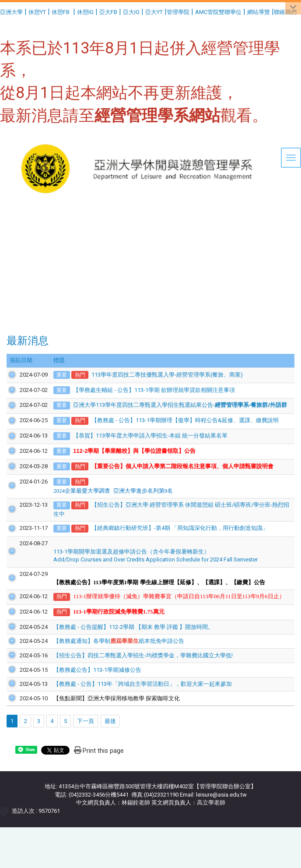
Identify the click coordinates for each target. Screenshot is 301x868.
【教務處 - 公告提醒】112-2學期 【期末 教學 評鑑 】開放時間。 (123, 651)
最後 (110, 745)
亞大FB (108, 12)
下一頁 (86, 745)
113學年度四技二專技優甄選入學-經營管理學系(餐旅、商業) (157, 375)
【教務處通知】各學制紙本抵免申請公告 (109, 665)
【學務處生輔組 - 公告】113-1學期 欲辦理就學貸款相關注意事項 (144, 390)
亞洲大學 (11, 12)
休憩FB (61, 12)
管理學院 (178, 12)
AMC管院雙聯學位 (218, 12)
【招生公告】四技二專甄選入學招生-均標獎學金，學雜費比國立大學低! (133, 680)
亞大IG (131, 12)
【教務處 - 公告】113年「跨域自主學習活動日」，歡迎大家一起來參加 (133, 708)
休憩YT (37, 12)
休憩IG (85, 12)
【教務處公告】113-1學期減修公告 (87, 694)
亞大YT (154, 12)
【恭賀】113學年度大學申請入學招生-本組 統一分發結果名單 (140, 452)
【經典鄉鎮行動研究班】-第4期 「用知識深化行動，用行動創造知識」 (169, 545)
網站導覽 (259, 12)
